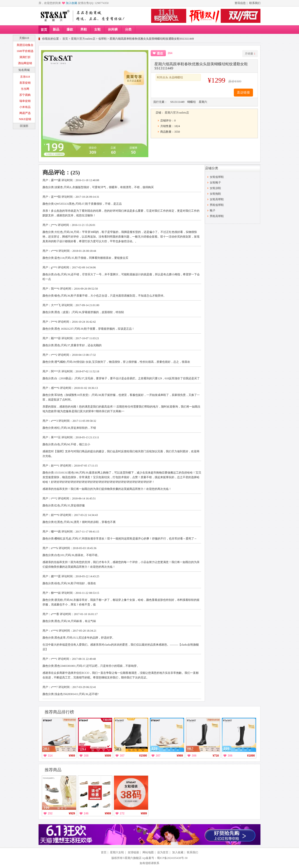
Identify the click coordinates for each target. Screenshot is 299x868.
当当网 (25, 89)
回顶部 (24, 126)
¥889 (144, 813)
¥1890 (251, 756)
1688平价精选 (25, 51)
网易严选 (25, 113)
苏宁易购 (25, 95)
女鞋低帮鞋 (217, 177)
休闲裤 (113, 29)
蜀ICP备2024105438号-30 (172, 858)
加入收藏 (71, 3)
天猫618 (24, 38)
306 (194, 756)
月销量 (250, 54)
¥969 (72, 756)
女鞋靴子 (215, 183)
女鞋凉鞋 (215, 188)
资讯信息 (240, 3)
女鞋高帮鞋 (217, 199)
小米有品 (25, 107)
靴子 (213, 211)
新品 (56, 29)
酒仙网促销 (25, 63)
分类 (128, 29)
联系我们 (255, 3)
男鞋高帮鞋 (217, 216)
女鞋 (97, 29)
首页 (44, 30)
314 (50, 756)
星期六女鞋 (117, 852)
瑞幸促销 (25, 101)
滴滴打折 (25, 57)
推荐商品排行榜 (59, 712)
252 (50, 813)
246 (86, 813)
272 (122, 813)
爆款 (70, 29)
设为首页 (163, 852)
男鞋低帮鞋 (217, 205)
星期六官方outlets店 (83, 39)
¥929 (72, 813)
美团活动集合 (25, 45)
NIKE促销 (25, 119)
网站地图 (148, 852)
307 (122, 756)
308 (86, 756)
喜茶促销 (25, 83)
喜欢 (160, 54)
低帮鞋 (103, 39)
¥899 (108, 756)
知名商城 (24, 70)
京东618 (25, 77)
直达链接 (243, 92)
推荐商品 (53, 770)
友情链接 (133, 852)
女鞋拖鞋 (215, 194)
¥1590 (143, 756)
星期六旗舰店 (133, 858)
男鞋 (84, 29)
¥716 (216, 756)
